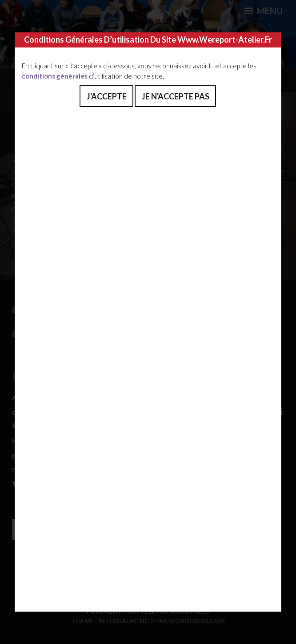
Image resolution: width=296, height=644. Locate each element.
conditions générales (55, 76)
